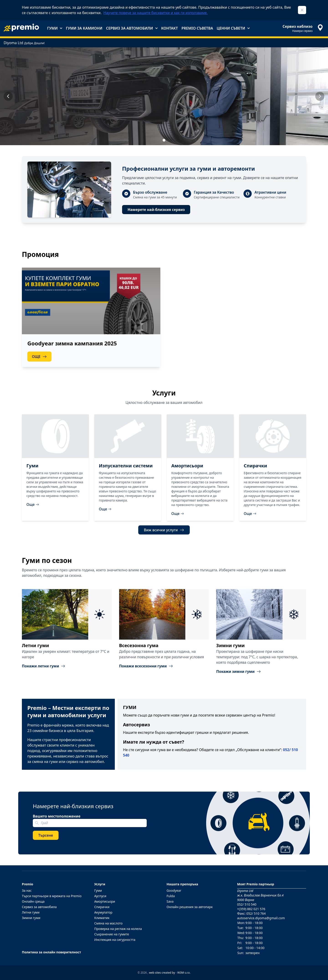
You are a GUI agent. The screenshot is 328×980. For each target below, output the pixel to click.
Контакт (170, 28)
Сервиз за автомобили (132, 28)
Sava (170, 901)
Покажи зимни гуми (238, 671)
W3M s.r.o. (184, 973)
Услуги (100, 884)
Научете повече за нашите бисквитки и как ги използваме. (156, 13)
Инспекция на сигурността (115, 940)
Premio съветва (197, 28)
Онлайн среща (33, 901)
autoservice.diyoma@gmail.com (261, 918)
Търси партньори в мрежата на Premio (52, 896)
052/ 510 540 (247, 904)
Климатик (102, 918)
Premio (28, 884)
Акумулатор (103, 912)
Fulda (171, 896)
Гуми (55, 28)
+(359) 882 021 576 (251, 909)
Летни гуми (31, 912)
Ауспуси (100, 896)
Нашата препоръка (182, 884)
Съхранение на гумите (112, 934)
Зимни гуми (31, 918)
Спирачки (102, 907)
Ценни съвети (233, 28)
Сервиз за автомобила (39, 907)
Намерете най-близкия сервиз (156, 210)
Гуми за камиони (84, 28)
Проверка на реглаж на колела (118, 929)
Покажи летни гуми (44, 666)
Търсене (46, 835)
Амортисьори (105, 901)
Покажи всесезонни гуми (146, 666)
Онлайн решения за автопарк (190, 907)
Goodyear (174, 890)
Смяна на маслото (108, 923)
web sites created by (162, 973)
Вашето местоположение (57, 816)
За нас (27, 890)
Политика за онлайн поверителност (51, 952)
